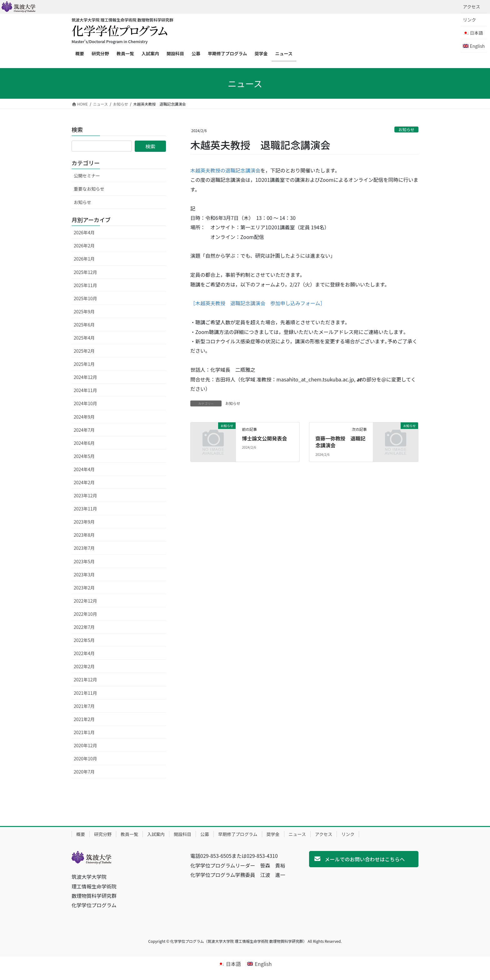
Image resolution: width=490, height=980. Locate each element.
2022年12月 (85, 601)
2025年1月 (84, 364)
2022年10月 (85, 614)
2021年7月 (84, 706)
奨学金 (273, 834)
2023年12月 (85, 495)
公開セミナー (87, 176)
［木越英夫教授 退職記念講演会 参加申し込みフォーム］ (258, 303)
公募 (205, 834)
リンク (469, 20)
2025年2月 (84, 351)
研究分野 (103, 834)
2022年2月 (84, 666)
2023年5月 (84, 561)
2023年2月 (84, 588)
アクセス (471, 7)
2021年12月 (85, 679)
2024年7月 (84, 430)
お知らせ (406, 129)
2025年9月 (84, 311)
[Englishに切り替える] (474, 46)
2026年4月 (84, 232)
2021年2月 (84, 719)
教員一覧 (129, 834)
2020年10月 (85, 759)
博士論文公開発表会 (264, 438)
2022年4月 (84, 653)
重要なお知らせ (89, 189)
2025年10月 (85, 298)
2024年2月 (84, 482)
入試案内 (156, 834)
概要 (81, 834)
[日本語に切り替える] (229, 964)
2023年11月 (85, 509)
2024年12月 (85, 377)
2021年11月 (85, 693)
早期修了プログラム (238, 834)
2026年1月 (84, 259)
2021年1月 (84, 732)
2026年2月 (84, 246)
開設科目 (182, 834)
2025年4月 (84, 338)
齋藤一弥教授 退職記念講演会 (340, 442)
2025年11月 (85, 285)
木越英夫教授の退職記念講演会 (225, 170)
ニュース (297, 834)
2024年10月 (85, 403)
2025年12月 (85, 272)
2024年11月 (85, 390)
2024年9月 (84, 417)
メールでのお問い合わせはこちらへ (365, 859)
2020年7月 (84, 772)
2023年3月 (84, 575)
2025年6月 (84, 325)
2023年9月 (84, 522)
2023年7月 (84, 548)
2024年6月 (84, 443)
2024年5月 (84, 456)
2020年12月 (85, 745)
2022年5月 (84, 640)
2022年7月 (84, 627)
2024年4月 (84, 469)
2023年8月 (84, 535)
